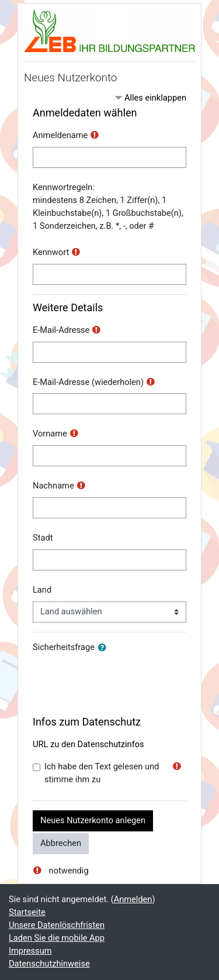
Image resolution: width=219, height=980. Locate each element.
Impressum (30, 951)
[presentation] (121, 682)
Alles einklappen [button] (155, 98)
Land (42, 590)
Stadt (43, 538)
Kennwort (51, 252)
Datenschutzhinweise (49, 964)
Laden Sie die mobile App (57, 938)
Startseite (27, 912)
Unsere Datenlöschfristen (57, 925)
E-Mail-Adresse (61, 330)
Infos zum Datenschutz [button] (87, 722)
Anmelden (133, 899)
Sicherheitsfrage (64, 647)
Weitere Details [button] (68, 307)
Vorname (50, 434)
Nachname (53, 486)
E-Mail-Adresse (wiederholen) (88, 382)
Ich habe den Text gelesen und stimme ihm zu (102, 773)
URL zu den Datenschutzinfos (88, 744)
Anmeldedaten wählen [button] (85, 113)
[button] (105, 648)
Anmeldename (60, 135)
